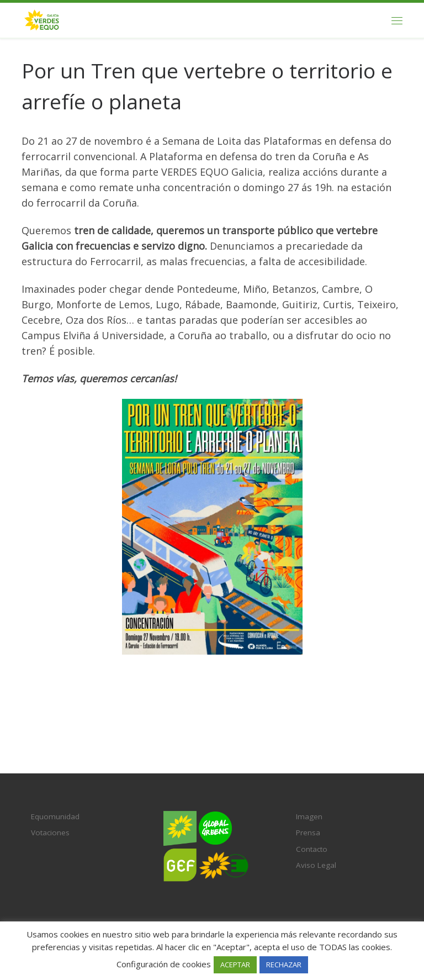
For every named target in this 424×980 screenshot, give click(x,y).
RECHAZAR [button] (284, 965)
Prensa (308, 833)
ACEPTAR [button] (235, 965)
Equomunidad (55, 816)
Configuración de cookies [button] (164, 964)
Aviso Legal (316, 865)
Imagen (309, 816)
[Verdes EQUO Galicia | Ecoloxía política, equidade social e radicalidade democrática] (42, 19)
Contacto (312, 849)
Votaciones (50, 833)
